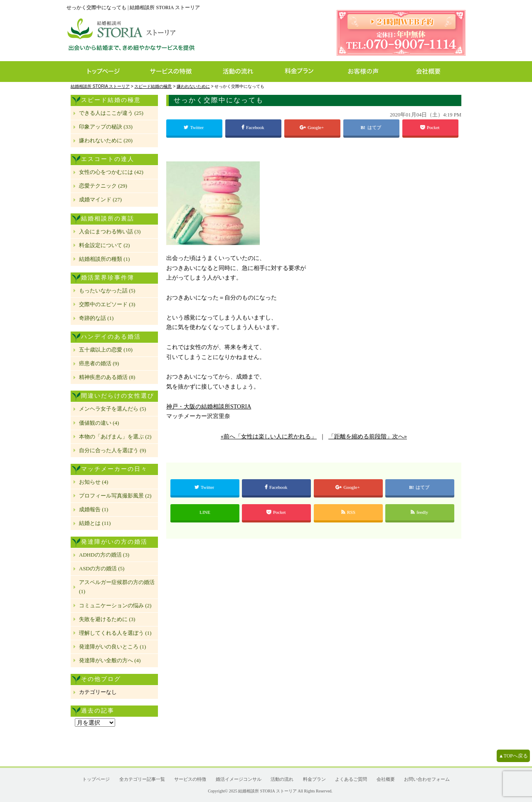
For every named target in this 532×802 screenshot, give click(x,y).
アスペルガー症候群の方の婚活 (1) (117, 587)
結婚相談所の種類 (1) (104, 259)
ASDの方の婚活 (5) (102, 568)
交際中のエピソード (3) (107, 304)
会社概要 (431, 72)
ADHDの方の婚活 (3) (104, 555)
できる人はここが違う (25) (111, 113)
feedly (420, 512)
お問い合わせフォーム (427, 779)
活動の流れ (242, 72)
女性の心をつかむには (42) (111, 172)
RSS (348, 512)
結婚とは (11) (95, 523)
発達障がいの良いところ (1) (112, 647)
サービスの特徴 (175, 72)
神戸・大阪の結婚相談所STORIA (209, 407)
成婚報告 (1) (94, 509)
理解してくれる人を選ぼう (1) (115, 633)
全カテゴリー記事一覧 (142, 779)
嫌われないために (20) (106, 140)
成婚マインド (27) (100, 199)
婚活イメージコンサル (239, 779)
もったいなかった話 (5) (107, 291)
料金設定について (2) (104, 245)
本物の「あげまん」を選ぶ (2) (115, 437)
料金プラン (303, 72)
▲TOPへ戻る (513, 756)
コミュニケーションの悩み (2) (115, 605)
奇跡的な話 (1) (96, 318)
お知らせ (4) (94, 482)
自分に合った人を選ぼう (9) (112, 450)
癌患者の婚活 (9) (99, 363)
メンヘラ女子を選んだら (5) (112, 409)
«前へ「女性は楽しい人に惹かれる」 (269, 437)
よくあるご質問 (351, 779)
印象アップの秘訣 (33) (106, 127)
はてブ (375, 127)
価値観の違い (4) (99, 423)
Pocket (430, 127)
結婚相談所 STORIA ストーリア (267, 791)
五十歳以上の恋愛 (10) (106, 350)
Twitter (194, 127)
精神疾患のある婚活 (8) (107, 377)
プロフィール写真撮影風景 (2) (115, 496)
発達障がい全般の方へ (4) (110, 660)
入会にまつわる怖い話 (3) (110, 231)
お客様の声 (366, 72)
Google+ (312, 127)
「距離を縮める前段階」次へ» (368, 437)
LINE (205, 512)
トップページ (103, 72)
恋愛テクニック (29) (103, 186)
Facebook (253, 127)
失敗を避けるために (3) (107, 619)
